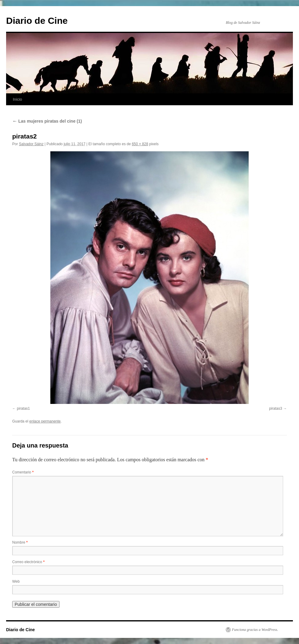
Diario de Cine (37, 21)
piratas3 (276, 408)
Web (16, 581)
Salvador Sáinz (31, 144)
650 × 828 (140, 144)
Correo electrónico (28, 562)
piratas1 (23, 408)
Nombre (20, 542)
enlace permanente (45, 421)
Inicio (17, 99)
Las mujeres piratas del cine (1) (47, 121)
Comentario (23, 472)
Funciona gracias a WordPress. (255, 630)
